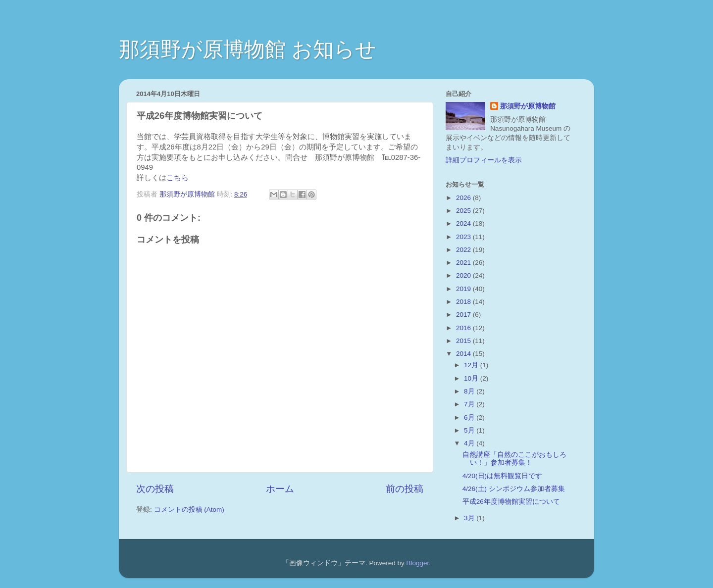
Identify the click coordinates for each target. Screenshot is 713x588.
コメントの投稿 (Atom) (189, 510)
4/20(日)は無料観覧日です (502, 476)
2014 (464, 354)
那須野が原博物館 (528, 106)
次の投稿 (155, 489)
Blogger (417, 563)
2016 (464, 328)
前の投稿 (405, 489)
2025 (464, 211)
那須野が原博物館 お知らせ (248, 49)
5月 (470, 430)
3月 (470, 518)
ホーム (280, 489)
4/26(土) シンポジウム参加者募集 (514, 489)
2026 (464, 198)
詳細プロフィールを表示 (484, 160)
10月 (472, 378)
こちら (178, 178)
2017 (464, 315)
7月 (470, 404)
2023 (464, 237)
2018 (464, 302)
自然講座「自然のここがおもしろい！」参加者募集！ (514, 459)
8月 (470, 391)
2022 (464, 250)
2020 (464, 275)
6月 (470, 417)
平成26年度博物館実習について (511, 502)
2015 (464, 341)
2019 (464, 289)
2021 (464, 263)
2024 (464, 223)
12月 (472, 365)
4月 (470, 443)
